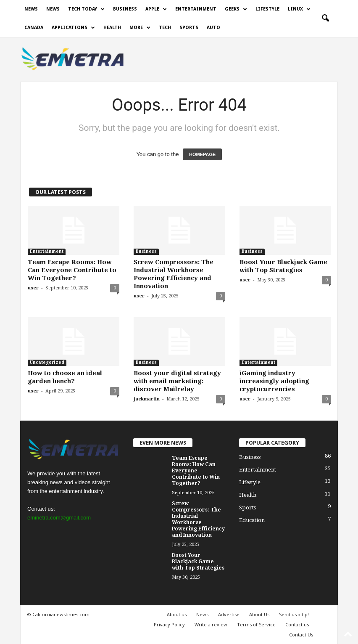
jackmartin (147, 399)
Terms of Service (256, 624)
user (33, 288)
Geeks (236, 9)
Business (125, 9)
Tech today (86, 9)
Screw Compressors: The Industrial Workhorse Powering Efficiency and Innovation (174, 274)
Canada (34, 28)
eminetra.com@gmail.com (59, 518)
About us (177, 614)
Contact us (297, 624)
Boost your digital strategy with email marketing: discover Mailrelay (177, 381)
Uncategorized (47, 362)
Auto (213, 28)
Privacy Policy (169, 624)
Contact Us (301, 635)
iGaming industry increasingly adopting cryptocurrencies (274, 381)
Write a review (211, 624)
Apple (156, 9)
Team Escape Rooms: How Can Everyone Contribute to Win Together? (72, 270)
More (140, 28)
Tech (165, 28)
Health (112, 28)
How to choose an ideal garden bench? (65, 377)
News (31, 9)
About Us (259, 614)
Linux (299, 9)
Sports (189, 28)
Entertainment (196, 9)
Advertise (229, 614)
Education (252, 520)
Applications (73, 28)
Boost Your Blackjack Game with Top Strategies (283, 266)
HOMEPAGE (202, 154)
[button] (325, 19)
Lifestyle (267, 9)
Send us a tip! (294, 614)
